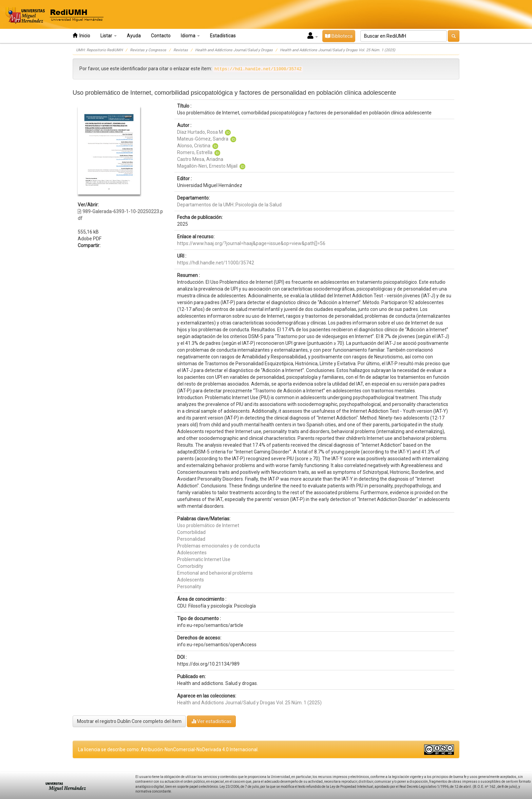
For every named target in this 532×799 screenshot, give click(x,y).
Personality (189, 587)
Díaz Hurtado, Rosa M (200, 132)
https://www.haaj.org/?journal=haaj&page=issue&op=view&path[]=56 (251, 243)
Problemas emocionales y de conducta (218, 546)
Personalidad (191, 539)
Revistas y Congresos (148, 50)
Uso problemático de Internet (208, 525)
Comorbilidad (191, 532)
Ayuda (134, 36)
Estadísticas (223, 36)
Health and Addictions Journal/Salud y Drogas (234, 50)
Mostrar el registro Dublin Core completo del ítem (129, 721)
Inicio (81, 35)
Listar (109, 36)
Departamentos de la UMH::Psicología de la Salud (229, 205)
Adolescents (191, 580)
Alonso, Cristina (194, 146)
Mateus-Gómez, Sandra (203, 139)
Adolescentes (192, 553)
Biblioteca (339, 36)
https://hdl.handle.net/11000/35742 (216, 263)
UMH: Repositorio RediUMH (99, 50)
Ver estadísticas (211, 721)
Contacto (161, 36)
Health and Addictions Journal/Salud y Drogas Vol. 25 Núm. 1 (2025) (338, 50)
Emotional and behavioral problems (215, 573)
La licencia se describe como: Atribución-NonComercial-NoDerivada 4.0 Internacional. (168, 749)
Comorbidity (190, 566)
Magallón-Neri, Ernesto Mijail (207, 166)
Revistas (181, 50)
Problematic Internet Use (204, 559)
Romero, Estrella (195, 152)
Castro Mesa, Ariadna (200, 159)
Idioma (190, 36)
